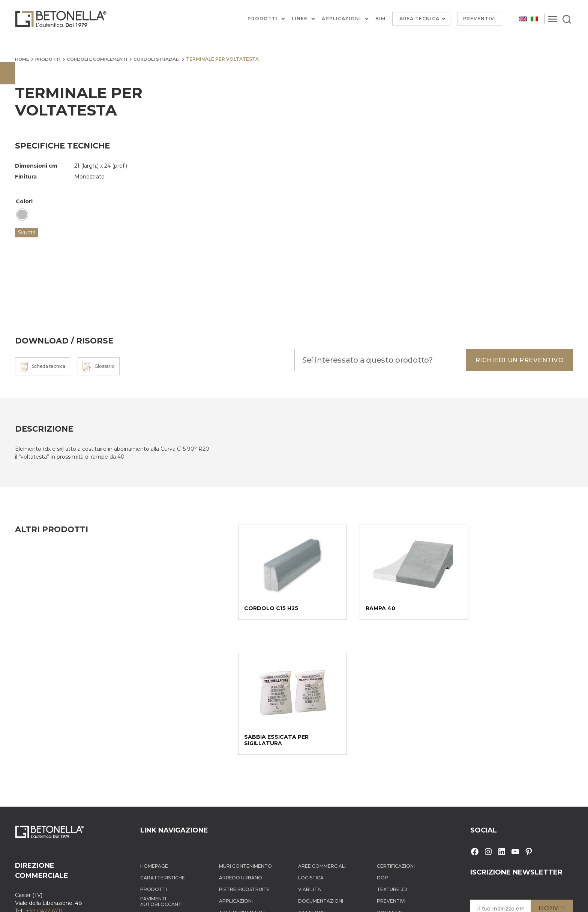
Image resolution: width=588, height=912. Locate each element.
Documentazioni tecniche (321, 793)
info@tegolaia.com (57, 787)
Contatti (390, 781)
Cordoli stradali (165, 59)
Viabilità (310, 757)
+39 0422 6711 (44, 779)
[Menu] (553, 19)
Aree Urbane (236, 792)
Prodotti (262, 19)
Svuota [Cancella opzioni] (27, 232)
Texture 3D (392, 757)
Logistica (311, 746)
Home (22, 59)
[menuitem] (523, 19)
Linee (300, 19)
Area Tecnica (419, 19)
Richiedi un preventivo (517, 360)
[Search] (567, 19)
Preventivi (480, 19)
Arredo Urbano (241, 746)
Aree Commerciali (322, 734)
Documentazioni (321, 769)
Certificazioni (396, 734)
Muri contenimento (245, 734)
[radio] (22, 214)
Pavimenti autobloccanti (161, 769)
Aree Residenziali (242, 781)
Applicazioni (341, 19)
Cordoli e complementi (102, 59)
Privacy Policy (251, 900)
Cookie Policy (284, 900)
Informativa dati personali (331, 900)
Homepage (154, 734)
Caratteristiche (163, 746)
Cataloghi (312, 781)
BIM (380, 19)
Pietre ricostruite (244, 757)
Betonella (46, 900)
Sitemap (371, 900)
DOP (382, 746)
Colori (24, 201)
